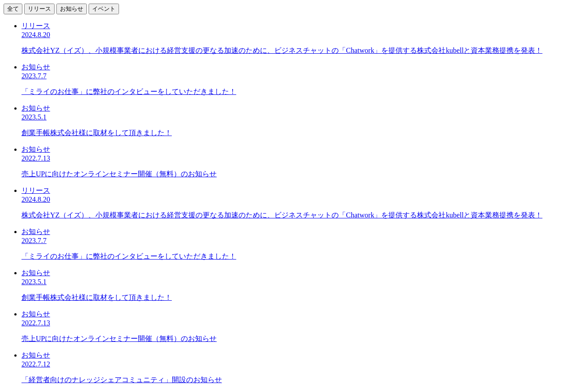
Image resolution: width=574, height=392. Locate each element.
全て (13, 9)
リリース (39, 9)
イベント (104, 9)
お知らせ (72, 9)
